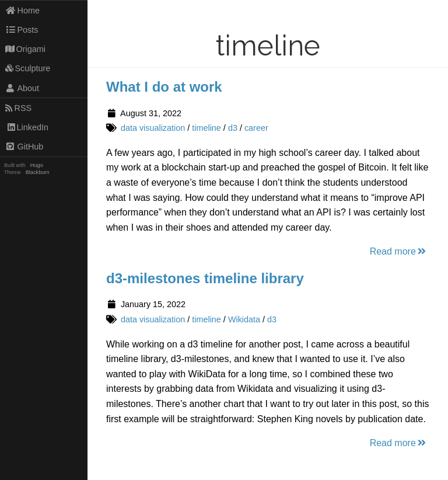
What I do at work (164, 87)
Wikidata (244, 319)
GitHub (24, 147)
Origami (25, 49)
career (256, 128)
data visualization (153, 128)
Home (22, 11)
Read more (399, 251)
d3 (233, 128)
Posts (22, 30)
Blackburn (38, 172)
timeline (206, 128)
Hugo (37, 165)
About (22, 88)
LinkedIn (27, 127)
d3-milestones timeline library (205, 278)
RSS (18, 108)
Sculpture (28, 68)
